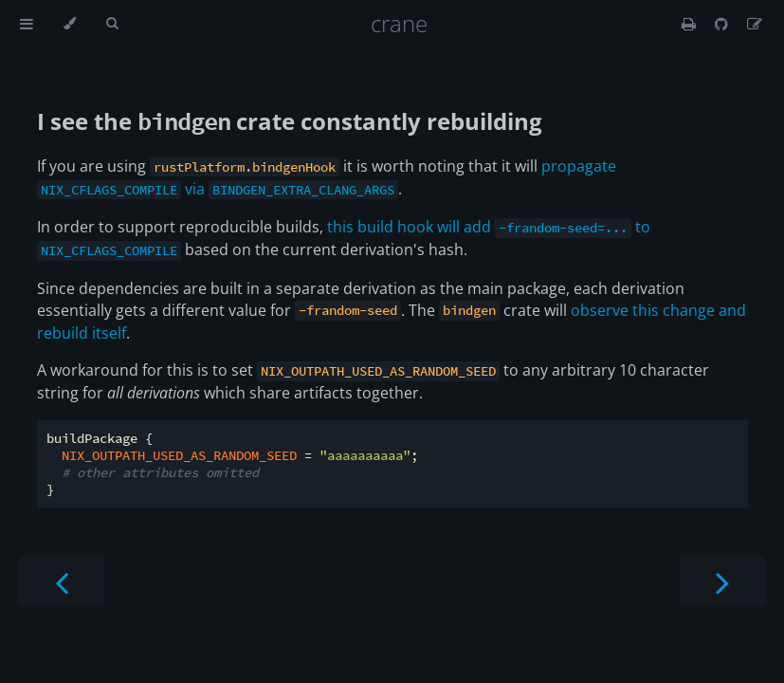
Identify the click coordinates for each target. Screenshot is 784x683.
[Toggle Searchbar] (112, 24)
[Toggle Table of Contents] (27, 24)
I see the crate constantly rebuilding (290, 121)
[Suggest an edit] (755, 24)
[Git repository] (723, 24)
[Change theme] (70, 24)
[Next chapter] (722, 581)
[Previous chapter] (62, 581)
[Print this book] (691, 24)
